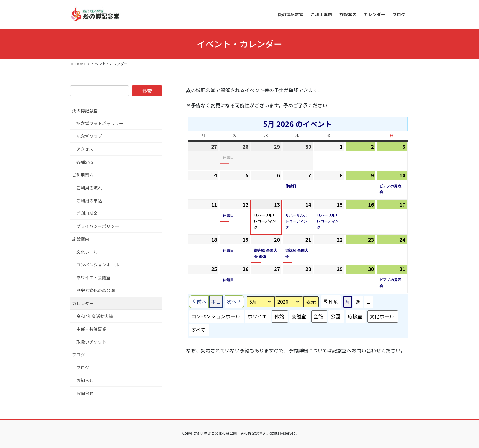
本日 (216, 302)
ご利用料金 (87, 213)
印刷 (331, 303)
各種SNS (85, 162)
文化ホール (382, 316)
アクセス (85, 149)
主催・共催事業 (91, 329)
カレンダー (83, 303)
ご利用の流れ (89, 188)
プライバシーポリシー (98, 226)
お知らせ (85, 380)
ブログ (79, 355)
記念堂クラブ (89, 136)
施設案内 (81, 239)
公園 (335, 316)
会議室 (299, 316)
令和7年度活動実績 (95, 316)
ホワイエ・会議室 (93, 277)
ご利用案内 (83, 175)
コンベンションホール (216, 316)
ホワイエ (257, 316)
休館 (279, 316)
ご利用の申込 (89, 201)
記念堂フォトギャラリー (100, 123)
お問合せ (85, 393)
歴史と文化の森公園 (96, 290)
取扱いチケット (91, 342)
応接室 (355, 316)
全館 (318, 316)
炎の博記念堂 (85, 110)
